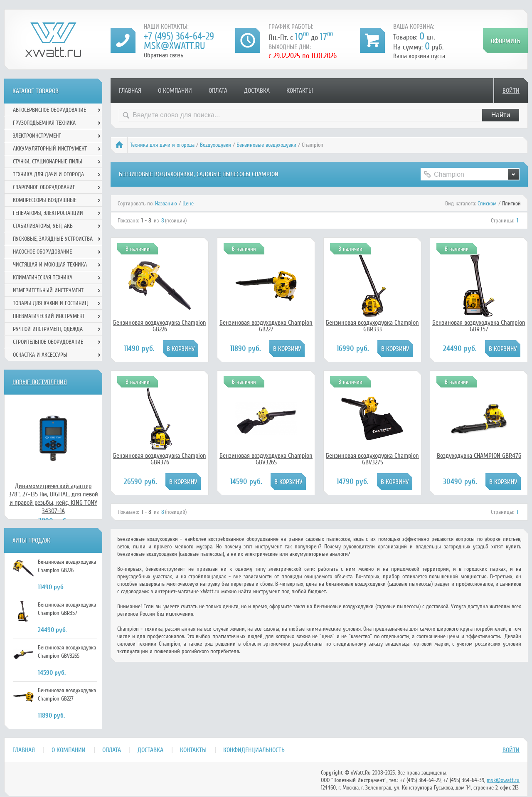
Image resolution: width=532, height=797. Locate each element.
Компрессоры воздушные (45, 200)
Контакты (300, 91)
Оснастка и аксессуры (40, 355)
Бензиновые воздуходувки (266, 145)
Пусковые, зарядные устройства (53, 239)
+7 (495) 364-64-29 (179, 36)
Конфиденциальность (254, 750)
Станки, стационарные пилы (48, 162)
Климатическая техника (43, 278)
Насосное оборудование (42, 252)
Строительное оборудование (48, 342)
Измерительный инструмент (48, 290)
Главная (130, 91)
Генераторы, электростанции (48, 213)
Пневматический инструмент (49, 316)
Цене (188, 204)
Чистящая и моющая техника (50, 265)
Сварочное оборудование (44, 187)
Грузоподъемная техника (44, 123)
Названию (166, 204)
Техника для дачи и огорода (162, 145)
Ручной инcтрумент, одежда (48, 329)
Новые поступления (40, 382)
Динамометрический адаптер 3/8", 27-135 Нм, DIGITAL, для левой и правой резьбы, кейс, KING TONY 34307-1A (53, 498)
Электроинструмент (37, 136)
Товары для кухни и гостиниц (50, 303)
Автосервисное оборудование (49, 110)
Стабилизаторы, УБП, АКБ (43, 226)
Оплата (218, 91)
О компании (175, 91)
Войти (511, 91)
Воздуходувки (216, 145)
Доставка (257, 91)
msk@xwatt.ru (174, 46)
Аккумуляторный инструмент (50, 149)
